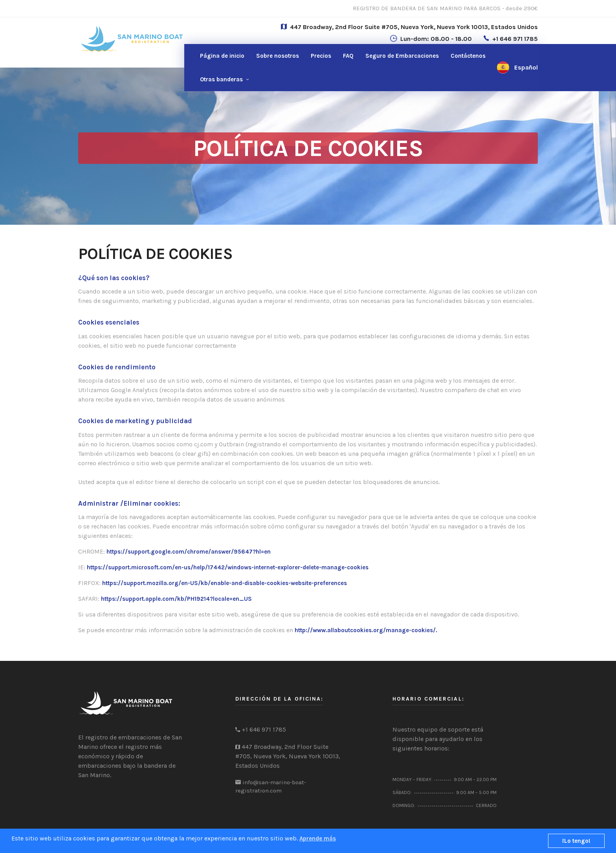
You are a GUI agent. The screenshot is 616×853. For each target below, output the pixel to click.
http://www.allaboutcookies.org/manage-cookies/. (366, 630)
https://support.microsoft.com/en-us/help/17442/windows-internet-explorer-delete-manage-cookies (228, 567)
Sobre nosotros (278, 56)
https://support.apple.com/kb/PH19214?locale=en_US (176, 599)
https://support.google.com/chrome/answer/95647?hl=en (189, 552)
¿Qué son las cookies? (114, 278)
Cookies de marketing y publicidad (135, 421)
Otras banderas (221, 79)
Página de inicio (222, 56)
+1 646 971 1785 (515, 39)
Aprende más (318, 838)
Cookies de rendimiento (117, 367)
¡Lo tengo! (576, 841)
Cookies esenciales (109, 322)
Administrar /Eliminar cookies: (129, 503)
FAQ (348, 56)
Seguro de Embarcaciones (402, 56)
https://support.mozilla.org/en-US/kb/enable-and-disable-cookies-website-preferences (225, 583)
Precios (321, 56)
